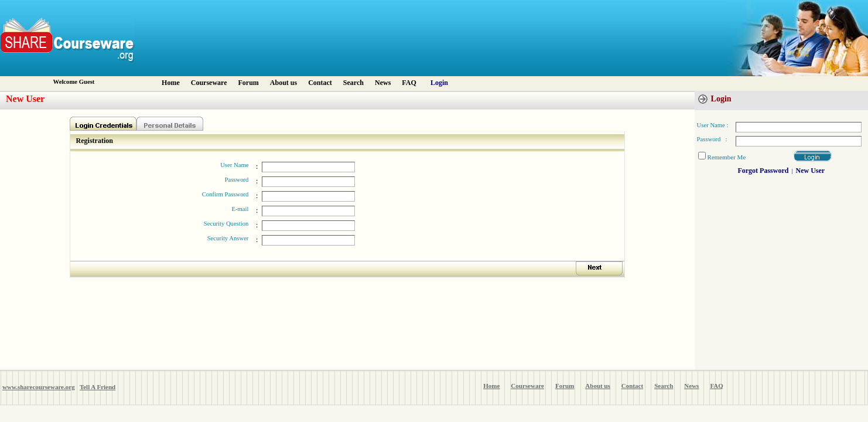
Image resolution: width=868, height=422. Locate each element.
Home (171, 83)
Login (439, 83)
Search (353, 83)
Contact (320, 83)
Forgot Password (763, 171)
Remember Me (727, 157)
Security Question (226, 224)
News (383, 83)
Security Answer (228, 238)
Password (237, 180)
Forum (249, 83)
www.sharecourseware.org (39, 387)
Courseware (209, 83)
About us (283, 83)
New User (810, 171)
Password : (712, 139)
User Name (234, 165)
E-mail (240, 209)
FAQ (409, 83)
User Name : (713, 125)
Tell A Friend (98, 387)
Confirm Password (225, 194)
